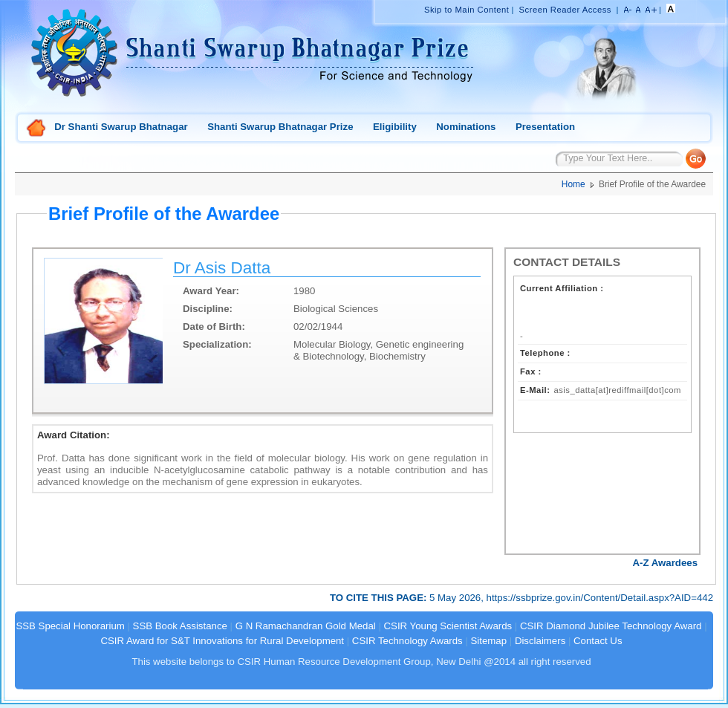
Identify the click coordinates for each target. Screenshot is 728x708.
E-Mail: (535, 390)
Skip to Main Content (467, 10)
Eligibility (395, 127)
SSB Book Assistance (180, 626)
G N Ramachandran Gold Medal (306, 626)
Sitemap (489, 641)
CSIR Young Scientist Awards (448, 626)
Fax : (531, 371)
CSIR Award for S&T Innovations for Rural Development (222, 641)
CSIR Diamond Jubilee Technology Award (612, 626)
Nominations (466, 127)
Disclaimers (540, 641)
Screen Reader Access (565, 10)
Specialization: (217, 344)
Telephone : (545, 353)
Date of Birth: (214, 327)
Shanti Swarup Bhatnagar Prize (280, 127)
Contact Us (598, 641)
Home (36, 129)
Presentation (545, 127)
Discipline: (208, 309)
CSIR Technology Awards (407, 641)
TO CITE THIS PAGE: (380, 598)
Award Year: (211, 291)
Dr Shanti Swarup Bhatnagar (121, 127)
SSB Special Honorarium (70, 626)
